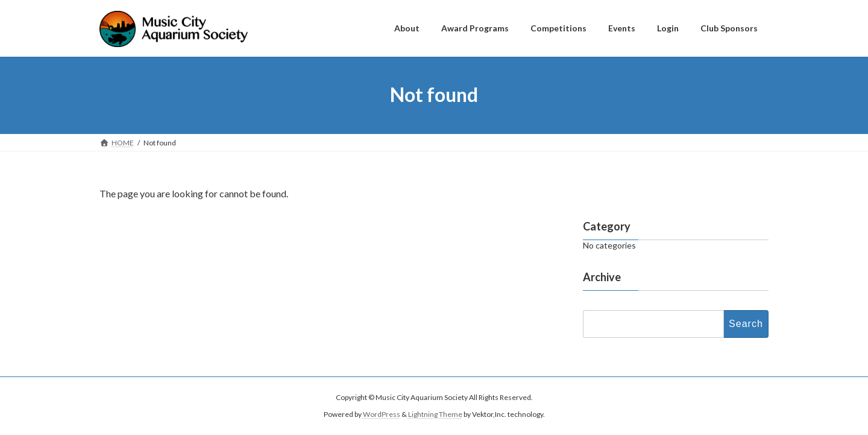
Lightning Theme (435, 414)
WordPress (382, 414)
